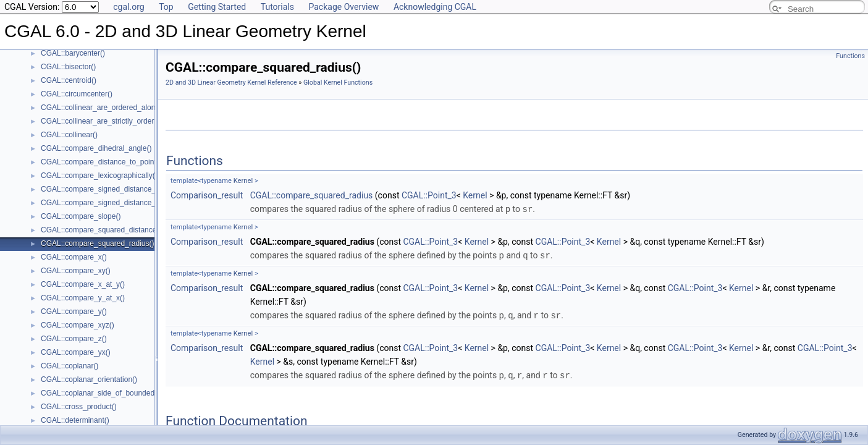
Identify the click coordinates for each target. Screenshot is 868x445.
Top (166, 7)
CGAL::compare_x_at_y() (83, 284)
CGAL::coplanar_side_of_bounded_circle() (111, 393)
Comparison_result (207, 195)
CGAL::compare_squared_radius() (97, 244)
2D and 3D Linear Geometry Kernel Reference (231, 83)
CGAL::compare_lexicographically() (99, 176)
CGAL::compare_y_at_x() (83, 298)
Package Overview (343, 7)
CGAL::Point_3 (429, 195)
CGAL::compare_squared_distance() (101, 230)
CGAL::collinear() (69, 135)
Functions (850, 56)
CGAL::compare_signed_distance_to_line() (112, 189)
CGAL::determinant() (75, 420)
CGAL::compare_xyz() (78, 325)
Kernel (243, 181)
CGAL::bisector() (68, 67)
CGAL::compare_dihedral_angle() (96, 148)
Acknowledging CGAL (435, 7)
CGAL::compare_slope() (81, 216)
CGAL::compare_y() (74, 311)
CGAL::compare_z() (74, 339)
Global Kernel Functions (338, 83)
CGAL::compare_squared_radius (312, 195)
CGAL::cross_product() (79, 407)
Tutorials (277, 7)
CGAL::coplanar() (70, 366)
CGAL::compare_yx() (76, 352)
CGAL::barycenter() (73, 53)
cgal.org (129, 7)
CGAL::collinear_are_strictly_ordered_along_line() (123, 121)
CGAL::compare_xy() (76, 271)
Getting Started (217, 7)
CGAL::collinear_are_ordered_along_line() (110, 108)
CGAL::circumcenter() (77, 94)
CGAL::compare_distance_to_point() (101, 162)
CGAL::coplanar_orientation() (89, 379)
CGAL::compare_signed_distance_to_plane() (115, 203)
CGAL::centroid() (69, 80)
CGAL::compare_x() (74, 257)
